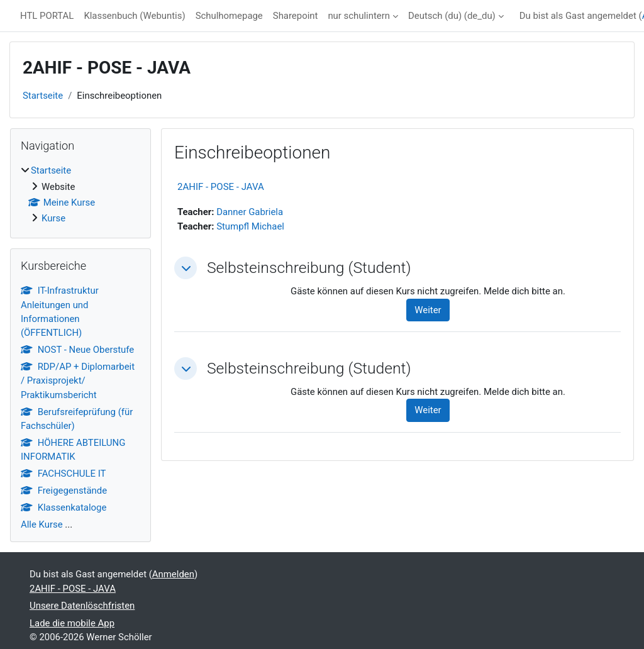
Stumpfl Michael (250, 226)
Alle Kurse (42, 524)
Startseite (43, 96)
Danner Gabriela (250, 212)
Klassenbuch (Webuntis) (134, 16)
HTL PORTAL (47, 16)
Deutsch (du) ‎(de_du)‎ (452, 16)
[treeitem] (80, 195)
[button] (186, 268)
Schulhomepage (229, 16)
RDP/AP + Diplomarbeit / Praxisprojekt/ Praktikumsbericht (78, 381)
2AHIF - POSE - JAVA (221, 187)
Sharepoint (296, 16)
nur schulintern (359, 16)
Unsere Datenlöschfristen (82, 606)
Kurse (53, 218)
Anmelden (173, 574)
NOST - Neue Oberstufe (77, 350)
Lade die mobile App (72, 623)
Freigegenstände (64, 491)
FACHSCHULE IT (63, 474)
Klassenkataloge (64, 508)
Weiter (428, 310)
